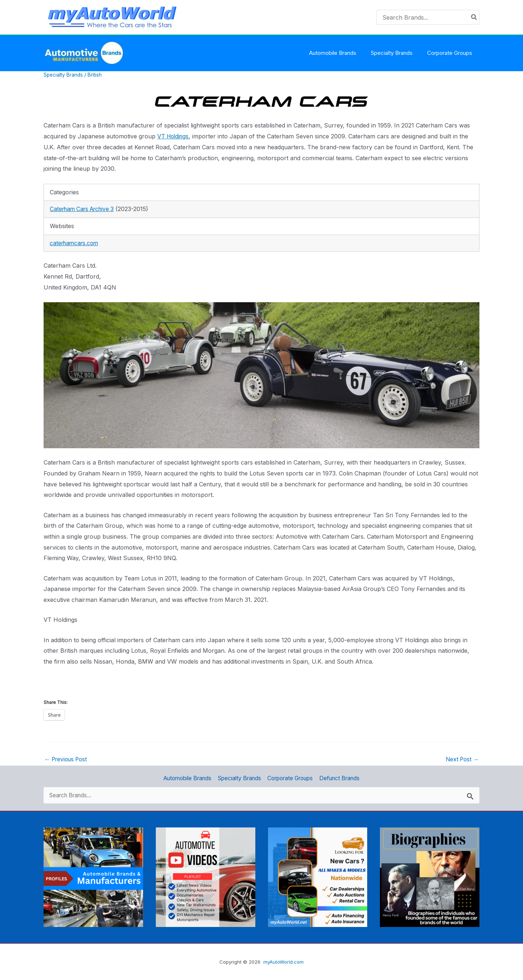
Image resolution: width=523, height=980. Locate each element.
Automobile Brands (186, 778)
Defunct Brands (342, 778)
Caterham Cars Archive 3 (85, 209)
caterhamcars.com (76, 243)
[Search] (474, 17)
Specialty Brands (64, 75)
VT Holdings (174, 136)
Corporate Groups (291, 778)
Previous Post (67, 759)
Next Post (461, 759)
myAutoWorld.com (283, 962)
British (96, 75)
